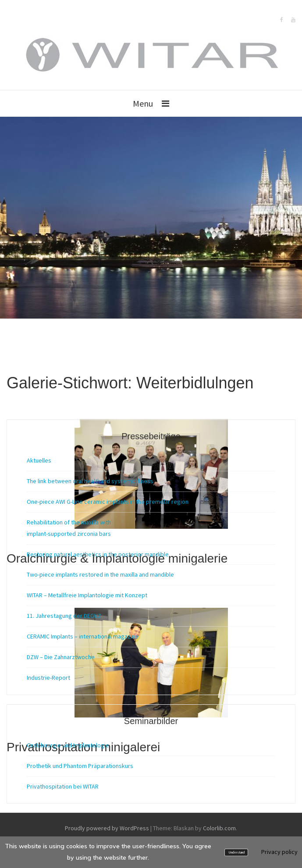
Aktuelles (39, 460)
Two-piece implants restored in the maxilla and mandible (100, 574)
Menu (143, 103)
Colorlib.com (219, 828)
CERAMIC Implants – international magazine (83, 636)
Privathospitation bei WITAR (63, 786)
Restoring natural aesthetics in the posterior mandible (98, 554)
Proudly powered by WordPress (107, 828)
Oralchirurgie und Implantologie (68, 745)
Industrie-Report (48, 678)
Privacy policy (279, 852)
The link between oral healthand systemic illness (90, 481)
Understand (236, 852)
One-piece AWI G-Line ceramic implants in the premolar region (108, 502)
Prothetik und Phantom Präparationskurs (80, 766)
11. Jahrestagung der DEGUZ (64, 616)
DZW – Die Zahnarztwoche (61, 657)
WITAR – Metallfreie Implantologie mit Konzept (87, 595)
